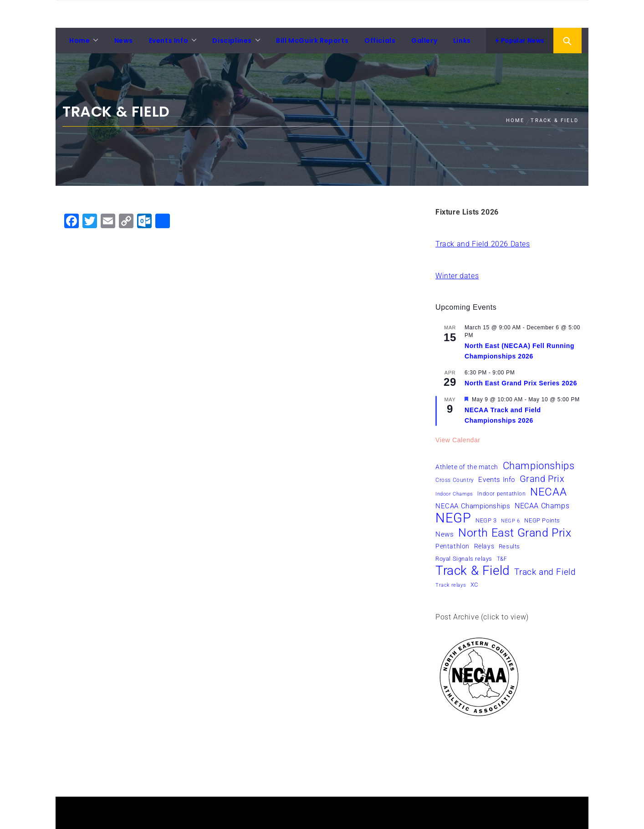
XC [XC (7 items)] (474, 585)
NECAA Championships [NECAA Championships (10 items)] (473, 506)
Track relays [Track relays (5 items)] (451, 585)
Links (462, 41)
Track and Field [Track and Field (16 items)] (545, 572)
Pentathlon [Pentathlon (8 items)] (452, 546)
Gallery (424, 41)
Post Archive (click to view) (482, 617)
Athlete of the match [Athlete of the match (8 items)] (467, 467)
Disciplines (232, 41)
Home (79, 41)
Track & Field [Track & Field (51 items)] (473, 571)
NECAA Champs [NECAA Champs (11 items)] (542, 506)
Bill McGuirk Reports (312, 41)
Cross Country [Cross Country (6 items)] (455, 480)
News (124, 41)
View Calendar (458, 440)
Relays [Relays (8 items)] (484, 546)
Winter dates (457, 276)
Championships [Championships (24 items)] (539, 466)
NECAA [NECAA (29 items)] (548, 492)
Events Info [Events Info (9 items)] (497, 480)
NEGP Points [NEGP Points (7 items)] (542, 520)
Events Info (169, 41)
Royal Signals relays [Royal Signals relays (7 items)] (464, 559)
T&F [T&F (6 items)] (502, 559)
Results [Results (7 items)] (509, 546)
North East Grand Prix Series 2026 (521, 383)
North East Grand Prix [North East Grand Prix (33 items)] (515, 533)
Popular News (520, 41)
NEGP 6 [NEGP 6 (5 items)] (511, 521)
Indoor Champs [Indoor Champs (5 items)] (454, 494)
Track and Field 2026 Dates (483, 244)
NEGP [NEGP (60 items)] (453, 518)
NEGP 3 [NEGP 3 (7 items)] (486, 520)
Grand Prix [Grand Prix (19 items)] (542, 479)
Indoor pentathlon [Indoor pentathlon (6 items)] (501, 494)
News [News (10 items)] (445, 534)
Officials (380, 41)
